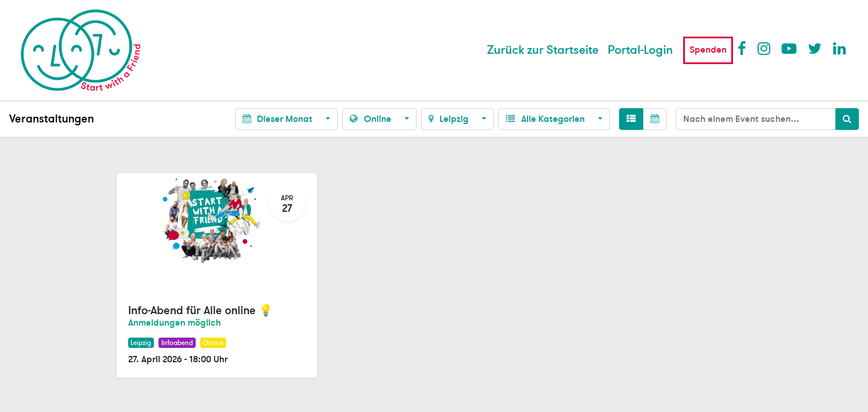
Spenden (708, 50)
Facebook (744, 48)
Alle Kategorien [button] (546, 119)
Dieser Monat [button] (279, 119)
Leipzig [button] (450, 119)
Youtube (788, 48)
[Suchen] (847, 119)
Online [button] (371, 119)
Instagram (764, 48)
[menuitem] (543, 50)
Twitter (815, 48)
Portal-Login (640, 50)
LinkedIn (840, 48)
